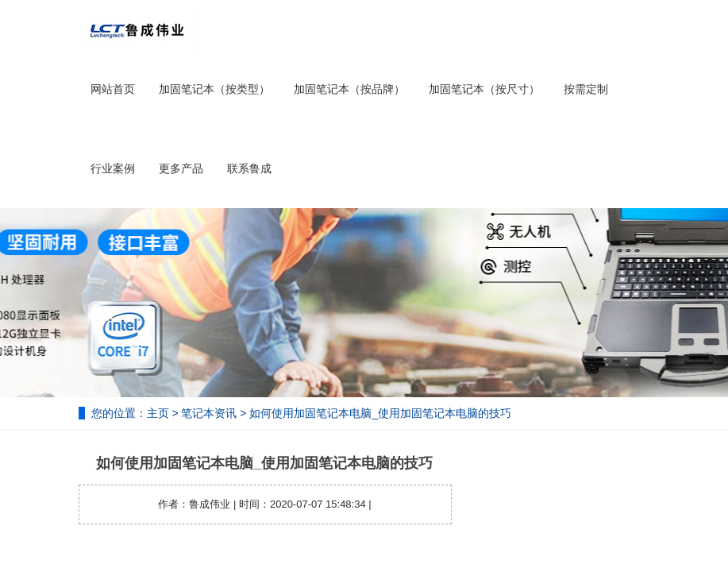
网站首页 (113, 89)
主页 (158, 413)
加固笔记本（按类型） (214, 89)
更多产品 (181, 168)
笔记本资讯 (209, 413)
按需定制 (586, 89)
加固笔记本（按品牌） (349, 89)
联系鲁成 (249, 168)
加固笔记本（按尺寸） (484, 89)
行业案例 (113, 168)
